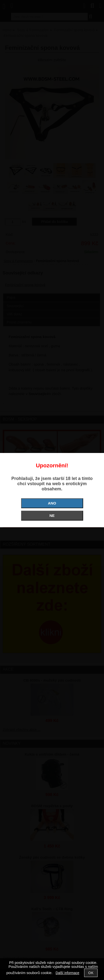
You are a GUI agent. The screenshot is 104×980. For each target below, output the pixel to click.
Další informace (67, 973)
